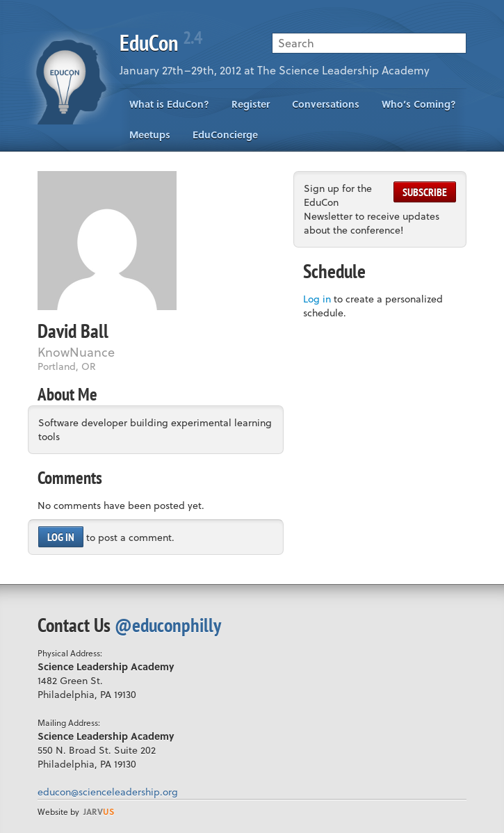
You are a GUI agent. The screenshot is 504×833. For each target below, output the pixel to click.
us (99, 811)
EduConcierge (225, 135)
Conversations (326, 104)
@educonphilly (168, 625)
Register (251, 104)
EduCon (161, 42)
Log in (61, 537)
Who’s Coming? (419, 104)
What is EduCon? (169, 104)
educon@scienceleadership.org (108, 792)
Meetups (150, 135)
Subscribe (425, 192)
